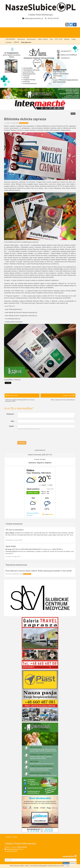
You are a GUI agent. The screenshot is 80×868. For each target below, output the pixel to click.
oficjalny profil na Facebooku (14, 322)
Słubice (24, 30)
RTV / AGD (59, 39)
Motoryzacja (21, 39)
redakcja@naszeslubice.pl (34, 18)
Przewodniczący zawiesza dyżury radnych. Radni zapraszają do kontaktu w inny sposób (39, 571)
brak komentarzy (24, 123)
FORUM (16, 42)
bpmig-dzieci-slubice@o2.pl (29, 316)
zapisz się (66, 863)
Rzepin (43, 30)
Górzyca (52, 30)
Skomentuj (22, 443)
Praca (52, 39)
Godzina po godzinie (32, 513)
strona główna (12, 30)
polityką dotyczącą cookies (56, 866)
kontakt (15, 837)
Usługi (73, 39)
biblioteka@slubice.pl (15, 309)
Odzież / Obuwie (43, 39)
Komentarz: (10, 414)
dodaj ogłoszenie (26, 42)
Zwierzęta (9, 42)
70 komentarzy (27, 574)
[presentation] (33, 435)
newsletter (70, 856)
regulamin (9, 837)
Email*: (12, 426)
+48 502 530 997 (53, 18)
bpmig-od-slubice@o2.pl (30, 312)
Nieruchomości (31, 39)
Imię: (12, 421)
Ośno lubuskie (64, 30)
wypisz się (73, 863)
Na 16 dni (29, 515)
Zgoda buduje (11, 546)
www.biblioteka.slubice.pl (12, 319)
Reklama (67, 39)
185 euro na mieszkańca (15, 530)
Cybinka (34, 30)
